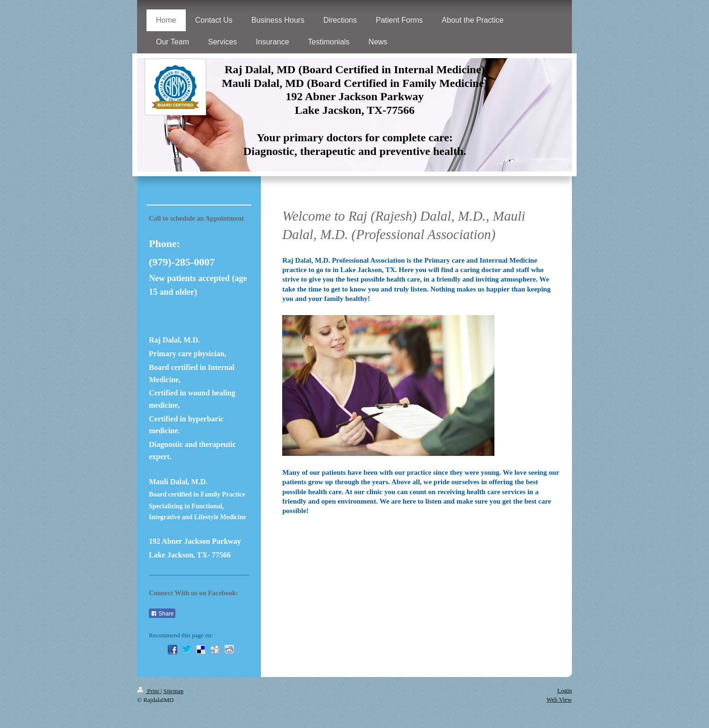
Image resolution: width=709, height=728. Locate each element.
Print (149, 691)
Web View (559, 699)
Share (162, 614)
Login (565, 690)
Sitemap (174, 691)
